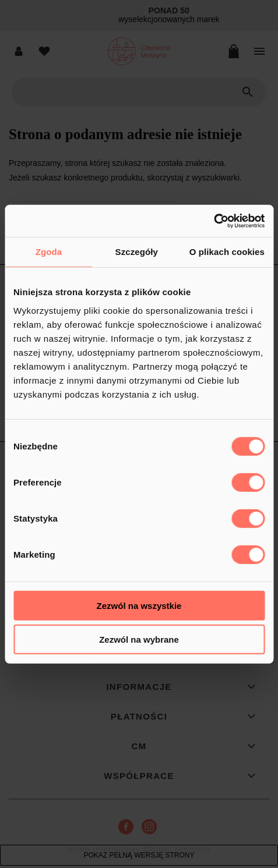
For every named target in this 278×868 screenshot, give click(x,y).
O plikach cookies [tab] (227, 252)
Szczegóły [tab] (137, 252)
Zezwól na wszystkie (139, 605)
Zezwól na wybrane (139, 640)
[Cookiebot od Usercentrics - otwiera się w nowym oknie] (214, 221)
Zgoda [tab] (49, 252)
